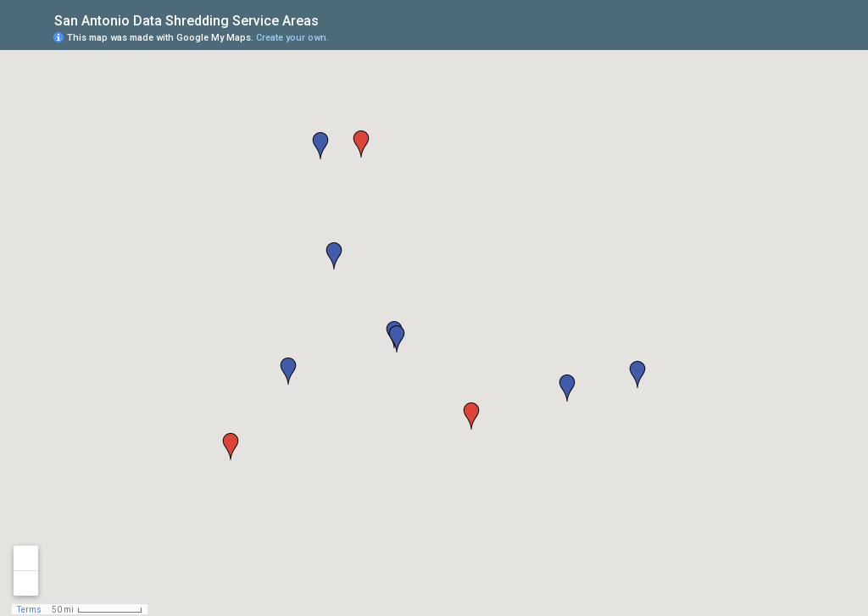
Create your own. (292, 38)
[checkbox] (332, 19)
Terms (29, 610)
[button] (288, 371)
